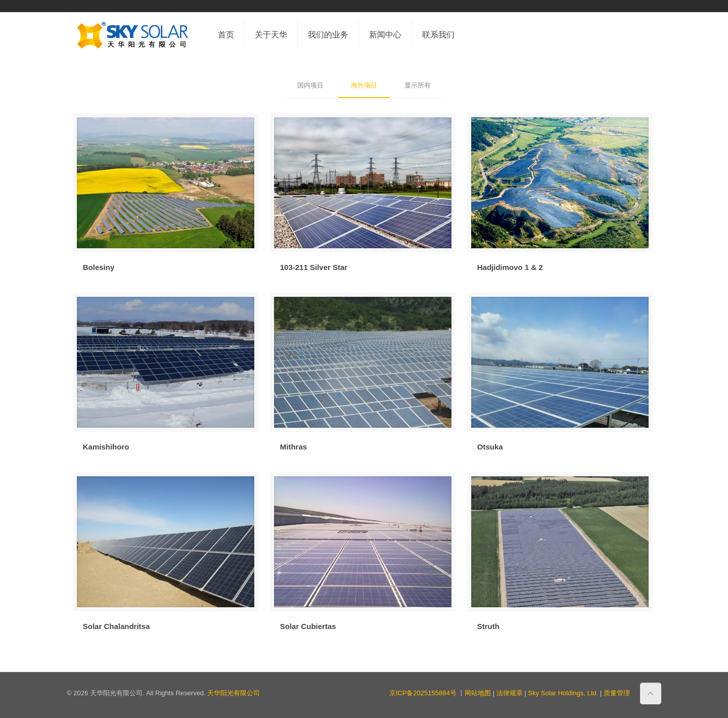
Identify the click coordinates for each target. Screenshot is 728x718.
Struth (488, 626)
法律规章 (510, 693)
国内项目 (310, 85)
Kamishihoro (106, 447)
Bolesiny (99, 267)
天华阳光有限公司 (234, 693)
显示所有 (418, 85)
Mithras (293, 447)
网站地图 (478, 693)
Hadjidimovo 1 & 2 (510, 267)
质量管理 (617, 693)
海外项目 (364, 85)
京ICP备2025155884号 (423, 693)
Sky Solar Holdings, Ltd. (563, 693)
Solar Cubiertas (308, 626)
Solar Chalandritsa (117, 626)
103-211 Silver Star (314, 267)
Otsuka (490, 447)
